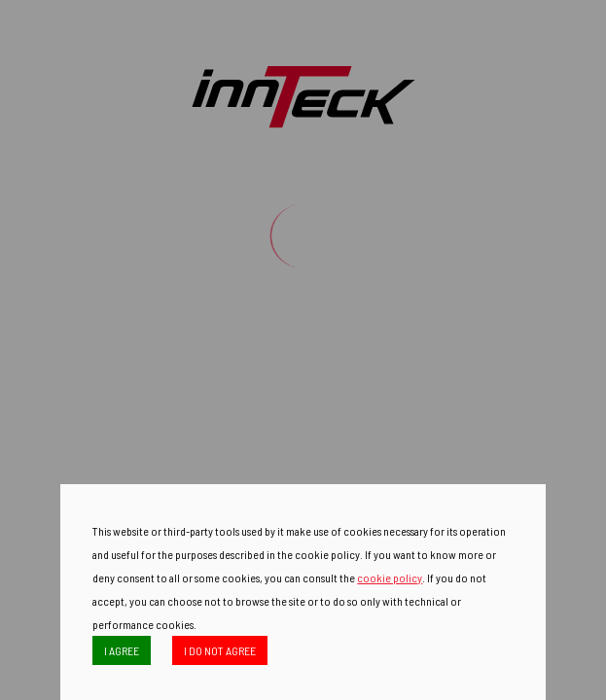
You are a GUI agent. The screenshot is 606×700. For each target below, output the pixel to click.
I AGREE (122, 650)
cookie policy (390, 577)
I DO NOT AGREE (220, 650)
